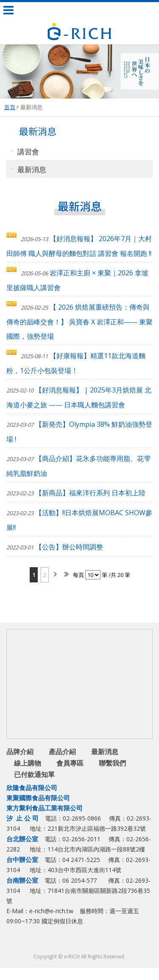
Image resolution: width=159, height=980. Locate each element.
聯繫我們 (112, 763)
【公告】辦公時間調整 (55, 547)
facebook (64, 942)
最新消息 (31, 107)
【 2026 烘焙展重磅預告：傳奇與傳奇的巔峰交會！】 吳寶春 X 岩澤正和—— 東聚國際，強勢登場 (79, 322)
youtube (98, 942)
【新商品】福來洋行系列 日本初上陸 (76, 493)
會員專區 (70, 763)
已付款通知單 (34, 774)
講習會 (28, 151)
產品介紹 (62, 752)
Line (81, 942)
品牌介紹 (20, 752)
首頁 (10, 107)
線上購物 (28, 763)
